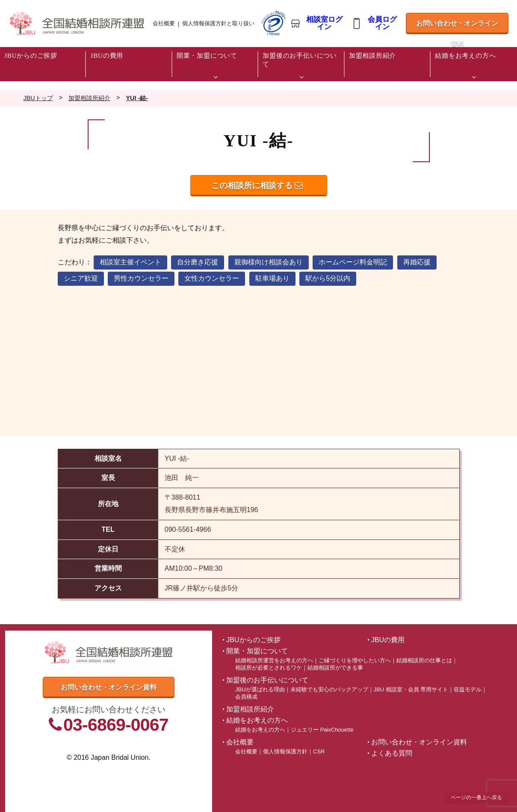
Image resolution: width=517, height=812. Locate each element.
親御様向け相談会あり (269, 262)
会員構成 (246, 697)
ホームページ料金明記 (353, 262)
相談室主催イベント (130, 262)
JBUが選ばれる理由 (260, 689)
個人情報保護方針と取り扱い (218, 23)
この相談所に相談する (257, 185)
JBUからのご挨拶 (253, 640)
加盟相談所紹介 (250, 709)
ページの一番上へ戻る (476, 797)
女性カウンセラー (212, 278)
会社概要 (164, 23)
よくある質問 (392, 753)
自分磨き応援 (198, 262)
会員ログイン (382, 24)
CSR (319, 751)
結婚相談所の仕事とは (424, 660)
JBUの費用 (388, 640)
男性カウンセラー (141, 278)
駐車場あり (272, 278)
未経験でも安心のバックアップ (329, 689)
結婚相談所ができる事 (335, 668)
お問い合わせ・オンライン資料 (457, 27)
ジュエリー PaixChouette (322, 730)
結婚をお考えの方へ (260, 730)
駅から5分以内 (328, 278)
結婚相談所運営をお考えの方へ (274, 660)
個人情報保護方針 (285, 751)
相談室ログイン (324, 24)
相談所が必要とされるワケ (269, 668)
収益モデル (468, 689)
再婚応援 (417, 262)
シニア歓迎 (81, 278)
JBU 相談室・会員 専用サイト (411, 689)
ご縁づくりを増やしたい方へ (355, 660)
